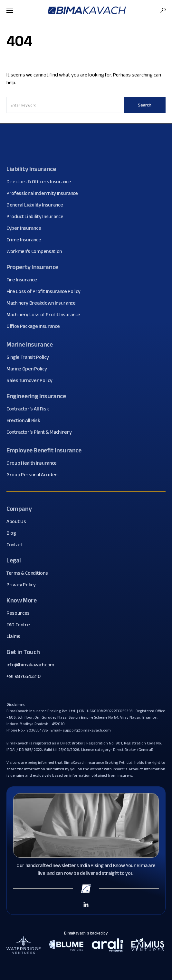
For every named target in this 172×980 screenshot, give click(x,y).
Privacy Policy (24, 585)
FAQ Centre (21, 625)
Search (145, 105)
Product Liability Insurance (37, 217)
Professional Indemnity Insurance (45, 193)
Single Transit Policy (30, 357)
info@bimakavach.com (30, 665)
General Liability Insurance (37, 205)
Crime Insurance (26, 240)
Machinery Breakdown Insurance (43, 303)
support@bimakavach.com (87, 730)
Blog (14, 533)
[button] (10, 10)
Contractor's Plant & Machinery (41, 432)
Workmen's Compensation (37, 251)
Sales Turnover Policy (32, 380)
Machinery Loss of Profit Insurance (46, 315)
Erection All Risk (26, 420)
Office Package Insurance (35, 326)
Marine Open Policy (29, 369)
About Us (19, 521)
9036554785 (37, 730)
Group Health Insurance (34, 463)
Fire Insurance (24, 280)
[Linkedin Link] (86, 904)
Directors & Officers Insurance (41, 182)
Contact (17, 545)
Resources (20, 613)
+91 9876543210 (24, 676)
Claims (16, 636)
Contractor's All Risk (30, 409)
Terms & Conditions (29, 573)
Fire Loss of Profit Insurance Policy (46, 291)
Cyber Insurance (26, 228)
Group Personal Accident (35, 475)
